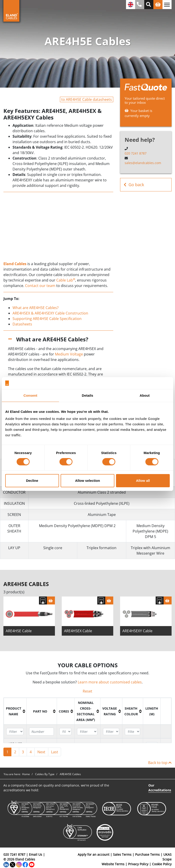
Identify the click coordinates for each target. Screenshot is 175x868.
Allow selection (87, 481)
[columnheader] (15, 712)
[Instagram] (19, 864)
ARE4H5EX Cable (78, 631)
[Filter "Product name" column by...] (15, 732)
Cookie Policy (162, 864)
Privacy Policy (138, 864)
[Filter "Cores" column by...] (65, 732)
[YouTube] (32, 864)
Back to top (160, 763)
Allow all (143, 481)
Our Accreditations (160, 788)
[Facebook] (25, 864)
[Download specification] (43, 601)
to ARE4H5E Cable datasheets (87, 99)
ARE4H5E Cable (19, 631)
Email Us (36, 855)
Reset (87, 691)
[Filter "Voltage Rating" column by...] (111, 732)
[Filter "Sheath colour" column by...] (133, 732)
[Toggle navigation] (167, 5)
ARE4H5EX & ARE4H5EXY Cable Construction (50, 313)
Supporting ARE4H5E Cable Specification (47, 319)
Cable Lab (66, 280)
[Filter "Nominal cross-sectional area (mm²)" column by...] (87, 732)
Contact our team (40, 286)
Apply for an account (94, 855)
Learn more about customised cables (110, 682)
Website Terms (113, 864)
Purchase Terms (147, 855)
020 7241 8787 (136, 153)
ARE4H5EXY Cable (137, 631)
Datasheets (22, 324)
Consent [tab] (30, 395)
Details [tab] (87, 395)
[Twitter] (13, 864)
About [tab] (145, 395)
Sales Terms (122, 855)
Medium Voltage (69, 354)
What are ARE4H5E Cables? (36, 308)
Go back (134, 185)
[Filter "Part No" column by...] (41, 732)
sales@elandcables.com (143, 163)
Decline (32, 481)
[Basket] (51, 601)
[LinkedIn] (6, 864)
